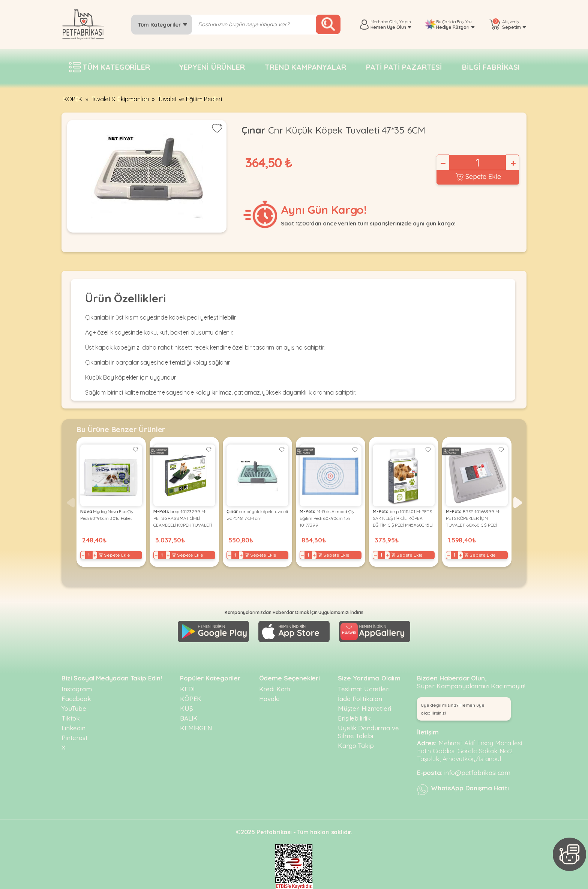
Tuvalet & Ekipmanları (120, 99)
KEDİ (187, 689)
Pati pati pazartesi (404, 67)
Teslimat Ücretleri (364, 689)
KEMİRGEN (196, 728)
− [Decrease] (442, 163)
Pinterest (75, 738)
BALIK (189, 718)
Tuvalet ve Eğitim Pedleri (190, 99)
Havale (269, 699)
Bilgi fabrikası (491, 67)
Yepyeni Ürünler (212, 67)
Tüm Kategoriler (163, 25)
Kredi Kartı (275, 689)
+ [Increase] (513, 163)
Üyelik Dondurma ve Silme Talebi (368, 732)
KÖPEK (73, 99)
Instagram (77, 689)
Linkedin (73, 728)
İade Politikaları (360, 699)
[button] (518, 503)
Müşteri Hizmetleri (364, 708)
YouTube (74, 708)
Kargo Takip (356, 746)
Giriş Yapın (400, 22)
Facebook (76, 699)
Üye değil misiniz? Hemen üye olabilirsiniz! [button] (453, 709)
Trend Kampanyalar (305, 67)
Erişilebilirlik (354, 718)
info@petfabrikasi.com (478, 773)
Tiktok (71, 718)
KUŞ (187, 708)
